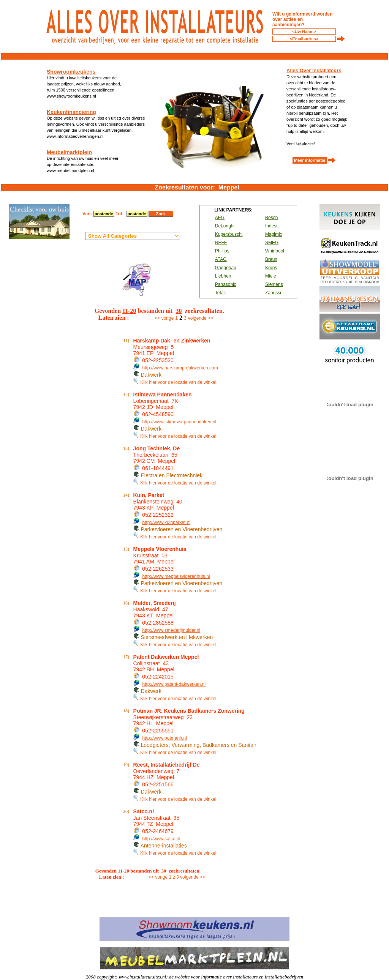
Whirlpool (275, 251)
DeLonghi (225, 226)
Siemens (274, 284)
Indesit (272, 226)
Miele (271, 276)
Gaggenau (226, 268)
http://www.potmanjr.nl (164, 738)
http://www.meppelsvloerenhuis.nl (176, 576)
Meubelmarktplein (69, 152)
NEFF (221, 243)
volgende (197, 318)
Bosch (271, 218)
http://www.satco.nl (161, 839)
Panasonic (226, 284)
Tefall (220, 293)
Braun (271, 259)
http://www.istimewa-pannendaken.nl (179, 422)
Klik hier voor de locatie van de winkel (175, 382)
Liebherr (223, 276)
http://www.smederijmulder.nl (171, 630)
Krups (271, 268)
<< (157, 318)
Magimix (274, 234)
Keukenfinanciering (71, 112)
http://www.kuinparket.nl (166, 522)
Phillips (222, 251)
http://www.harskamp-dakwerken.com (180, 368)
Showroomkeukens (71, 72)
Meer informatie (310, 160)
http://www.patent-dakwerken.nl (174, 684)
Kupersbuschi (229, 234)
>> (210, 318)
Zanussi (273, 293)
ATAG (221, 259)
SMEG (272, 243)
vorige (168, 318)
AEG (220, 218)
